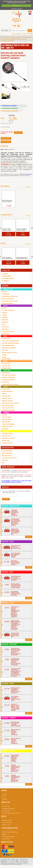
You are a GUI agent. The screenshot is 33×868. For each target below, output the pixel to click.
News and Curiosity (7, 455)
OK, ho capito (17, 6)
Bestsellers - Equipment (9, 751)
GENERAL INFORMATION (8, 467)
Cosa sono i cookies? (17, 9)
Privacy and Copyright (8, 837)
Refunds (5, 834)
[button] (31, 228)
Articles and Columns (7, 453)
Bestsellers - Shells (7, 572)
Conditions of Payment (8, 809)
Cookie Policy (6, 839)
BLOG (25, 34)
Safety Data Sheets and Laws (9, 458)
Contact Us (19, 34)
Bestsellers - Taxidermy (9, 718)
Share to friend (6, 142)
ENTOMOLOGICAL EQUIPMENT (10, 111)
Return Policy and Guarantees (10, 832)
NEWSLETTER (5, 487)
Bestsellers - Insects (8, 541)
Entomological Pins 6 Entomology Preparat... (23, 258)
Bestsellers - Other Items (9, 644)
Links (3, 462)
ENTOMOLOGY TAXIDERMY (9, 106)
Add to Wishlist (6, 138)
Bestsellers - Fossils (8, 684)
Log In (13, 34)
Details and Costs (7, 820)
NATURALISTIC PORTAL (8, 448)
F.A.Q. (4, 797)
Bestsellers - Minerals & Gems (10, 506)
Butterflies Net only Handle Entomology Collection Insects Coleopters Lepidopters (16, 39)
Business (5, 795)
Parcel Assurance (7, 823)
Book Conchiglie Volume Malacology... (8, 258)
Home (2, 37)
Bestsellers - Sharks (8, 603)
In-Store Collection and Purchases (11, 813)
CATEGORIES (5, 286)
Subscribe (6, 499)
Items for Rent (6, 811)
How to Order (6, 806)
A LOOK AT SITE (6, 270)
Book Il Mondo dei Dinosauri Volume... (7, 201)
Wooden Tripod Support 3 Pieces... (7, 230)
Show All (28, 187)
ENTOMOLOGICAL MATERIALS (10, 108)
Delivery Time (6, 825)
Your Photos (5, 460)
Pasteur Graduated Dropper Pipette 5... (22, 230)
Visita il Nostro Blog (7, 451)
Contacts (5, 799)
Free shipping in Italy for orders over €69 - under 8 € (15, 46)
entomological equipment (13, 37)
